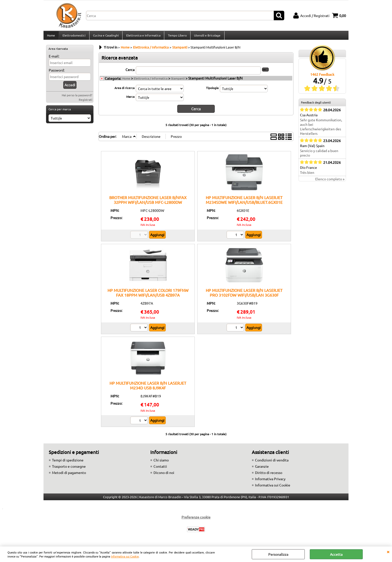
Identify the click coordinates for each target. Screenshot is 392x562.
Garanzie (262, 469)
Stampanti (178, 81)
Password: (57, 73)
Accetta (336, 554)
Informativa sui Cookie (125, 556)
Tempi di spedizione (68, 463)
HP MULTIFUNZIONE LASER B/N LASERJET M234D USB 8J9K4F (148, 388)
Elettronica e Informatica (143, 37)
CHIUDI (388, 551)
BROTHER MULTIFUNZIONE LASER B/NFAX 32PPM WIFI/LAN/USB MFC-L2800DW (148, 202)
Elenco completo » (330, 182)
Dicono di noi (164, 475)
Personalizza (278, 554)
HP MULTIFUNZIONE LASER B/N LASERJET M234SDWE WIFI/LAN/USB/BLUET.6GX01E (244, 202)
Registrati (85, 103)
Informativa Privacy (270, 481)
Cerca (130, 72)
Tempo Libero (176, 37)
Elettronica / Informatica (151, 81)
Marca (130, 99)
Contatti (160, 469)
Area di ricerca (124, 91)
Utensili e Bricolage (206, 37)
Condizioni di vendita (272, 463)
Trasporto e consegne (69, 469)
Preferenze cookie (196, 520)
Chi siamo (161, 463)
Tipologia (212, 91)
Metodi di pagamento (69, 475)
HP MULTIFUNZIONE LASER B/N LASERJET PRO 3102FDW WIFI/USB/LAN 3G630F (244, 295)
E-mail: (54, 59)
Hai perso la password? (77, 98)
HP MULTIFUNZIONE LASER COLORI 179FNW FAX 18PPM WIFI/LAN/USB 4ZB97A (148, 295)
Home (51, 37)
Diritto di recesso (269, 475)
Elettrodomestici (74, 37)
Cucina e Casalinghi (105, 37)
